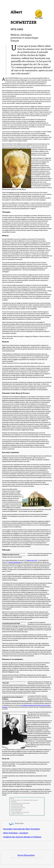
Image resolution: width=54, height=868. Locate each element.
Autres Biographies (26, 855)
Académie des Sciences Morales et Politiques (22, 837)
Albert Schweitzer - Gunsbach (16, 833)
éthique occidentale (15, 562)
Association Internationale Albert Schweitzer (21, 829)
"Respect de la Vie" (32, 560)
